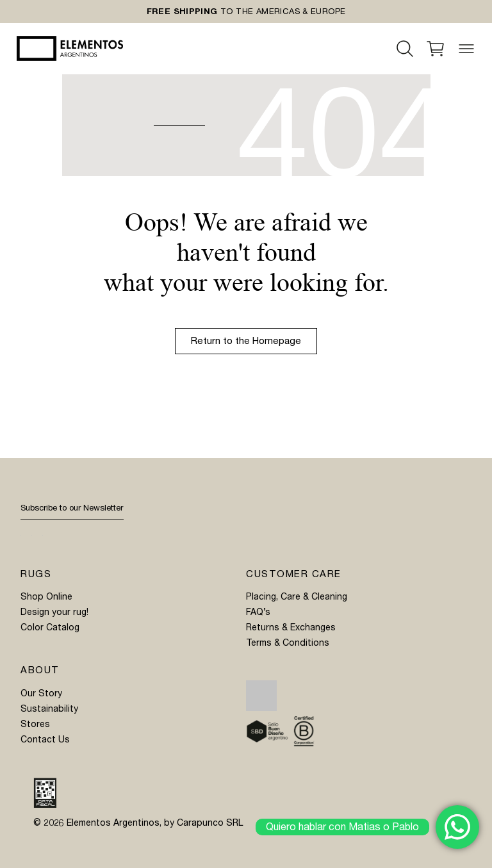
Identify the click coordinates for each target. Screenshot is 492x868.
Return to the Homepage (246, 341)
